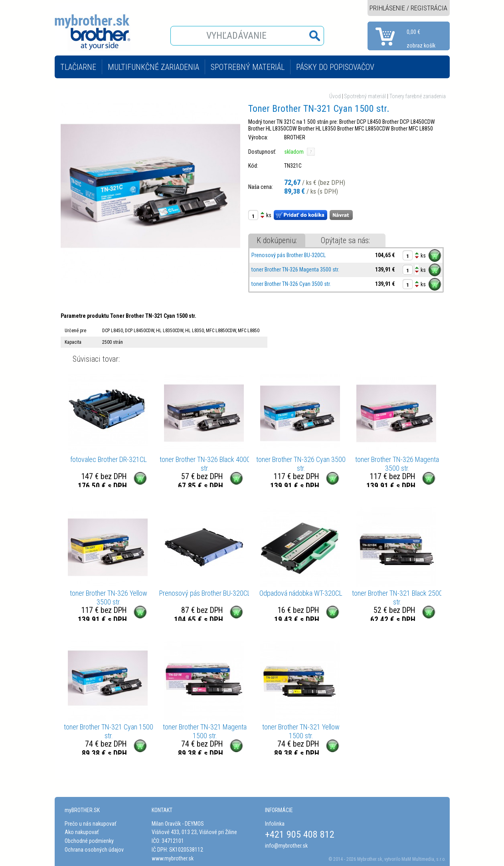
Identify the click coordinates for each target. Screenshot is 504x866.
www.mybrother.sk (173, 858)
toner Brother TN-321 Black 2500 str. (397, 597)
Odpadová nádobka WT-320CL (301, 593)
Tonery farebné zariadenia (418, 96)
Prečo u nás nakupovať (90, 824)
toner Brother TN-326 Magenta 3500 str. (295, 270)
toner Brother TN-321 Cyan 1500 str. (109, 731)
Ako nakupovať (82, 832)
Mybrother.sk (370, 859)
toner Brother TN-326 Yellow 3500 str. (109, 597)
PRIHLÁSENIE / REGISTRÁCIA (408, 8)
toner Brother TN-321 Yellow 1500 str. (301, 731)
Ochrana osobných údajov (94, 850)
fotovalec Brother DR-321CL (109, 459)
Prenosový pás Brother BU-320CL (289, 255)
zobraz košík (421, 46)
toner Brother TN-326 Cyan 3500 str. (291, 284)
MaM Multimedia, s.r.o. (424, 859)
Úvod (335, 96)
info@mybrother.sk (286, 846)
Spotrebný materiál (365, 96)
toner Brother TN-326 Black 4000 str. (205, 464)
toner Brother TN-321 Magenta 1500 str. (205, 731)
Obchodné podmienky (89, 841)
